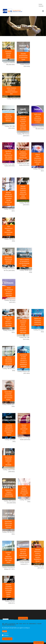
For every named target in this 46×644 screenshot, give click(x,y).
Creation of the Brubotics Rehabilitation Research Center (9, 493)
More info (5, 631)
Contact (40, 4)
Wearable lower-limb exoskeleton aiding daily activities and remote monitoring (23, 192)
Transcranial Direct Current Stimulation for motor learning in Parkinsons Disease (9, 430)
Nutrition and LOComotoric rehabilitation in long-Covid (38, 321)
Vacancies (41, 6)
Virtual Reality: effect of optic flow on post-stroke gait (8, 524)
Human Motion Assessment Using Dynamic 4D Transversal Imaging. (8, 396)
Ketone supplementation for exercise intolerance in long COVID (9, 292)
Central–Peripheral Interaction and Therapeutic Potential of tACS (11, 91)
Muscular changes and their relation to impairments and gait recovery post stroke (8, 198)
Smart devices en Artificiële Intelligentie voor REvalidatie (8, 461)
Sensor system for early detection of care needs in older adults (8, 322)
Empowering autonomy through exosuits (8, 54)
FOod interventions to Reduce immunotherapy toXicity (9, 230)
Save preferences (7, 639)
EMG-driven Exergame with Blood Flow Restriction (8, 118)
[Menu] (43, 11)
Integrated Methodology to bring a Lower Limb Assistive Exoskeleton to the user (38, 555)
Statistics (6, 635)
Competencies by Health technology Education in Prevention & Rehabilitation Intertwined (23, 361)
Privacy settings (23, 618)
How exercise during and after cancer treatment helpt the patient (23, 553)
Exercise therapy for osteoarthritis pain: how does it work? (24, 491)
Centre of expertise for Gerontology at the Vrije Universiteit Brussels (24, 262)
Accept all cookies (39, 643)
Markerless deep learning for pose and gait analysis (9, 361)
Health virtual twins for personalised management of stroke (38, 118)
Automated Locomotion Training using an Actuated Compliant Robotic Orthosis (8, 590)
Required (6, 633)
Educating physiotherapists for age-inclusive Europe (23, 57)
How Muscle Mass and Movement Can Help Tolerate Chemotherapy (8, 155)
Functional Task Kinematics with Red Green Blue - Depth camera (8, 557)
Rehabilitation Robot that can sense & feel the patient (8, 260)
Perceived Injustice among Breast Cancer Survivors (24, 429)
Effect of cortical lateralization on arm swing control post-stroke (38, 159)
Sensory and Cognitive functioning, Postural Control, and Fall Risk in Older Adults (23, 123)
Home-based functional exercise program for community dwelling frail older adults (23, 327)
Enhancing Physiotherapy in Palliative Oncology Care (23, 155)
